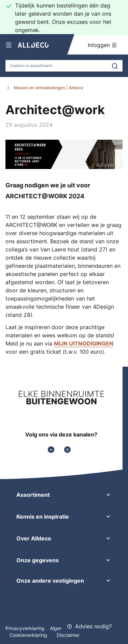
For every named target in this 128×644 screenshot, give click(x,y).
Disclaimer (68, 635)
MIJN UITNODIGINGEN (84, 343)
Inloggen (102, 45)
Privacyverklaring (25, 628)
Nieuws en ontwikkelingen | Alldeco (48, 88)
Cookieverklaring (29, 635)
